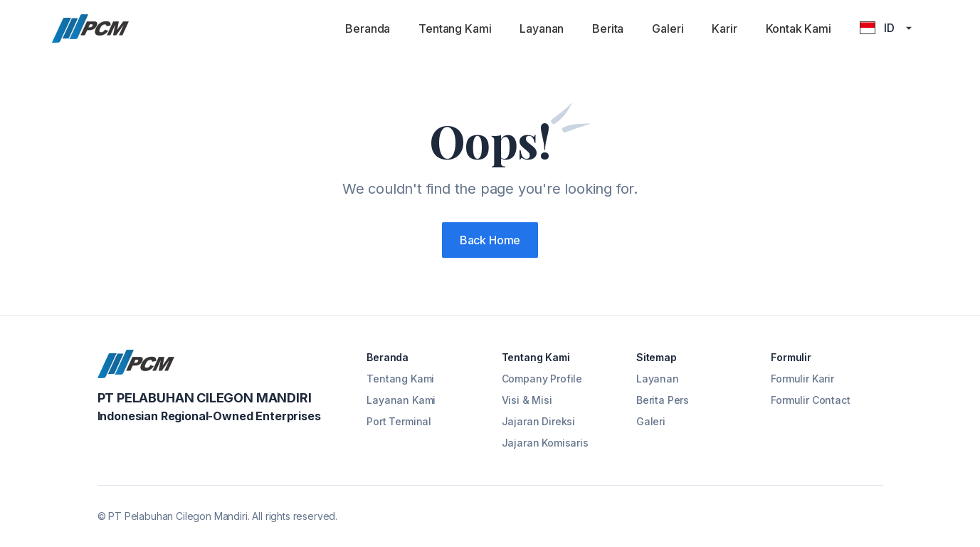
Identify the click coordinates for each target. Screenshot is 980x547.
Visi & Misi (527, 400)
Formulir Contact (810, 400)
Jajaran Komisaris (545, 443)
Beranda (368, 28)
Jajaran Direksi (539, 421)
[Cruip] (90, 28)
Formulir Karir (802, 379)
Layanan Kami (401, 400)
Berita (608, 28)
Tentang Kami (455, 28)
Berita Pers (663, 400)
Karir (724, 28)
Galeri (668, 28)
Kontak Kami (799, 28)
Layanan (542, 28)
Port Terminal (399, 421)
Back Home (490, 240)
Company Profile (542, 379)
